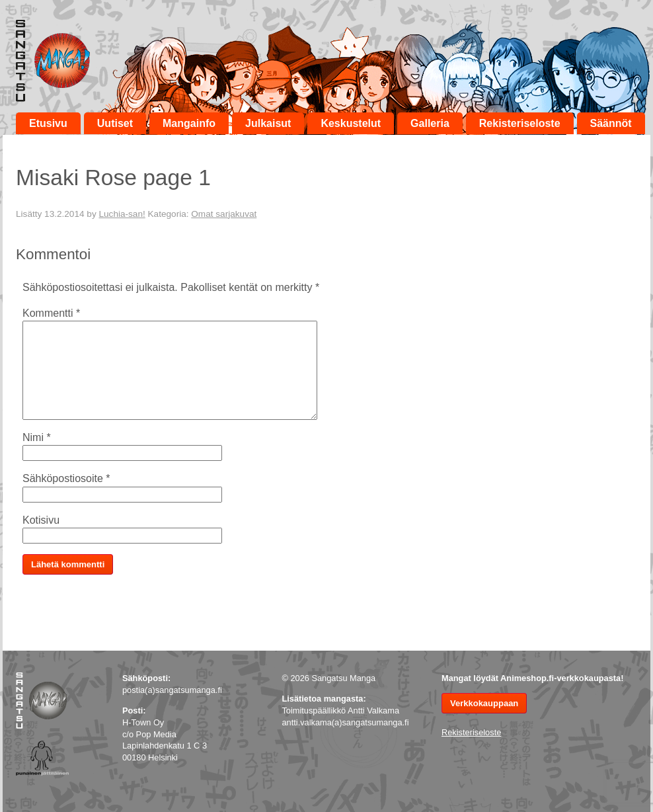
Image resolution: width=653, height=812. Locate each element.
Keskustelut (351, 123)
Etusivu (48, 123)
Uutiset (115, 123)
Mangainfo (189, 123)
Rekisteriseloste (520, 123)
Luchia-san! (122, 214)
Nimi (37, 437)
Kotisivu (41, 520)
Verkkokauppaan (484, 703)
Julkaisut (268, 123)
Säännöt (611, 123)
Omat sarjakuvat (224, 214)
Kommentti (51, 313)
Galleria (430, 123)
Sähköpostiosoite (66, 478)
